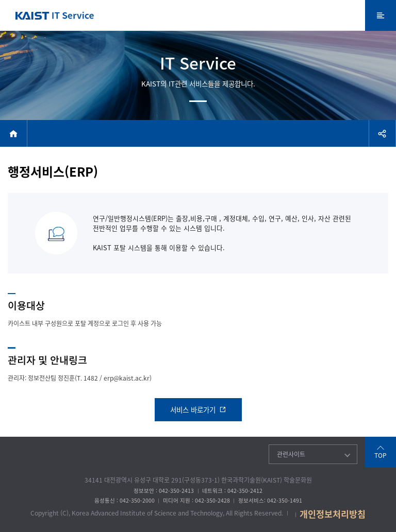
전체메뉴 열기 (381, 15)
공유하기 (382, 134)
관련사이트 (291, 454)
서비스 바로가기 (198, 409)
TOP (381, 455)
